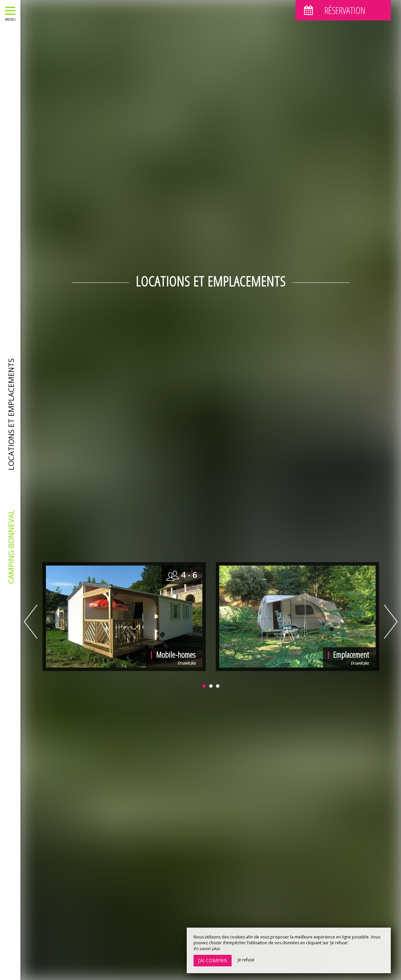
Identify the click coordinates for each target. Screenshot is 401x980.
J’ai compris (213, 960)
